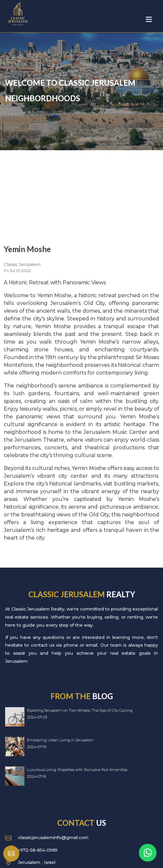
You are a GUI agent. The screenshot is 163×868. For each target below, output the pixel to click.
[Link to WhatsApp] (148, 853)
